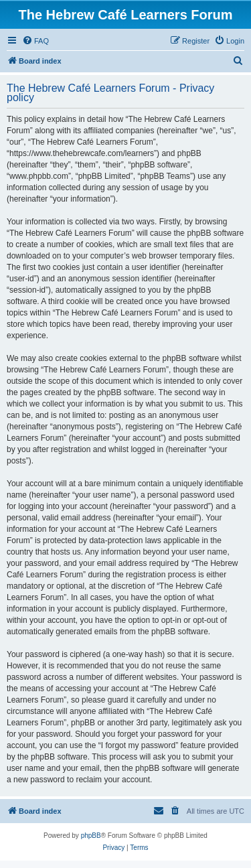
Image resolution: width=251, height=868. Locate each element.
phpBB (91, 836)
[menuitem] (35, 41)
